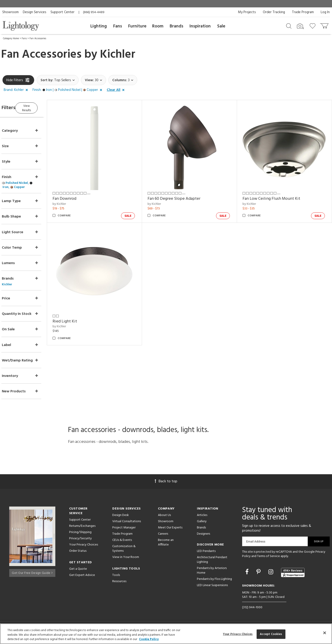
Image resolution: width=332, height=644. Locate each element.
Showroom (10, 12)
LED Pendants (206, 553)
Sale (221, 26)
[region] (166, 634)
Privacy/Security (80, 540)
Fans (118, 26)
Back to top (166, 483)
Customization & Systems (124, 550)
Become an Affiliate (166, 544)
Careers (163, 536)
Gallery (202, 523)
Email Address (256, 543)
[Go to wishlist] (313, 26)
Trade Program (303, 12)
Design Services (35, 12)
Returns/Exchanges (82, 528)
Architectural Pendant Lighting (212, 562)
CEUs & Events (122, 542)
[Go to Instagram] (271, 575)
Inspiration (200, 26)
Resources (119, 583)
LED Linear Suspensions (212, 587)
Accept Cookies (271, 634)
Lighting (99, 26)
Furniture (137, 26)
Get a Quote (78, 571)
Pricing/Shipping (80, 534)
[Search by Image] (300, 26)
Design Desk (121, 517)
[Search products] (289, 26)
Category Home (11, 39)
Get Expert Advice (82, 577)
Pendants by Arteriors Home (212, 572)
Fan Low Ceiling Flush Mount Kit (276, 195)
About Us (164, 517)
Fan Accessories (38, 39)
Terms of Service (268, 558)
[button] (17, 90)
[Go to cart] (325, 25)
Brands (176, 26)
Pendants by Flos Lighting (214, 581)
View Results (41, 107)
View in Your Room (126, 559)
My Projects (247, 12)
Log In (325, 12)
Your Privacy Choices (84, 547)
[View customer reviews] (293, 574)
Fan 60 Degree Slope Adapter (183, 195)
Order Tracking (274, 12)
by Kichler (72, 200)
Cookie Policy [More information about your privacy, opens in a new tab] (149, 639)
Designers (203, 536)
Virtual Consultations (127, 523)
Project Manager (124, 529)
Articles (202, 517)
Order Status (78, 553)
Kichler (118, 55)
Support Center (62, 12)
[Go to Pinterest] (259, 575)
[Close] (325, 633)
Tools (116, 577)
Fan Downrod (78, 195)
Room (158, 26)
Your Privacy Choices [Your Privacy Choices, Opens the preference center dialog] (238, 634)
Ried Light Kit (78, 313)
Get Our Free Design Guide (32, 574)
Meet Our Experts (170, 529)
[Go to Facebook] (248, 575)
